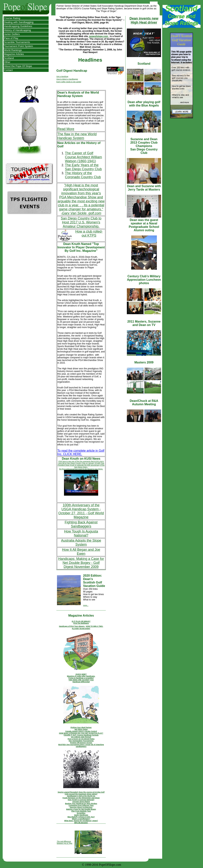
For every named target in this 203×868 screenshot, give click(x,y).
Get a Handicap (62, 76)
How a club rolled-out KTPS (89, 233)
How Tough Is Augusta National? (81, 533)
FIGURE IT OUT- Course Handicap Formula (81, 735)
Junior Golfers (12, 34)
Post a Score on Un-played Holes (81, 739)
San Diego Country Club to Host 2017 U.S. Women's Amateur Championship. (81, 222)
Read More (66, 129)
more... (86, 605)
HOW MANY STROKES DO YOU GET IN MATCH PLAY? (81, 733)
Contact (8, 70)
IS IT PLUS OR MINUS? (81, 621)
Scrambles (81, 813)
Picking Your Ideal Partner (81, 727)
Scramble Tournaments (17, 42)
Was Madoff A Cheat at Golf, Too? (81, 817)
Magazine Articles (14, 54)
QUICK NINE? (81, 674)
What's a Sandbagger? (81, 819)
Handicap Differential (81, 682)
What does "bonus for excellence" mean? (81, 821)
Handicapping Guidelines (18, 26)
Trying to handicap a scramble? (81, 678)
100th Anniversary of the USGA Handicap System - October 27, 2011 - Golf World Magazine (81, 511)
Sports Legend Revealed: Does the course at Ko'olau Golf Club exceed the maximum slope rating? (81, 793)
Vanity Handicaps (81, 815)
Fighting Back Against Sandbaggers (81, 524)
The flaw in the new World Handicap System (77, 136)
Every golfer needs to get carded (69, 82)
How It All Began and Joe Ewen (81, 552)
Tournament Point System (19, 46)
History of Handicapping (17, 30)
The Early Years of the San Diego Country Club (83, 167)
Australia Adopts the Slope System (81, 542)
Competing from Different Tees (81, 805)
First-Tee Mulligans (81, 623)
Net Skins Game (81, 729)
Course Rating (12, 18)
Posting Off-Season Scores (81, 743)
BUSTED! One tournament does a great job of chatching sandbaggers (81, 746)
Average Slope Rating (81, 802)
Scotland (9, 58)
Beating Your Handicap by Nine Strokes (81, 804)
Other (7, 62)
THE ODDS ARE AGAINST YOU (81, 680)
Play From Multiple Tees (81, 811)
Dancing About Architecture (81, 807)
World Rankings (13, 50)
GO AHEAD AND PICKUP (81, 737)
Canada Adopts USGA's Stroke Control (81, 731)
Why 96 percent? (81, 823)
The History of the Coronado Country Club (83, 175)
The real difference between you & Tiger (65, 842)
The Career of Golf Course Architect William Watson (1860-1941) (83, 157)
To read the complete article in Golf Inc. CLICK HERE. (81, 452)
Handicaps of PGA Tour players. (72, 626)
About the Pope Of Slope (18, 66)
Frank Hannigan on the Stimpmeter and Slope (81, 798)
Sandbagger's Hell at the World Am (81, 796)
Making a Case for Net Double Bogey (81, 809)
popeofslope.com (99, 36)
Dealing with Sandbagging (19, 22)
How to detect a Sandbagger (67, 79)
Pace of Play (11, 38)
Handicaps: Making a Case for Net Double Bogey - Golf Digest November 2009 (81, 563)
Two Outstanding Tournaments (81, 741)
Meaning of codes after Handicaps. (81, 676)
